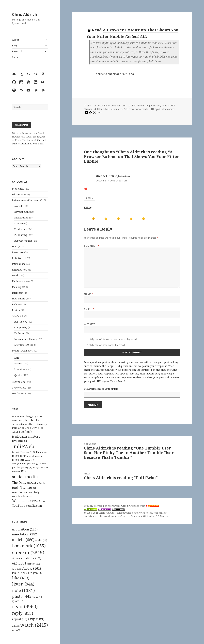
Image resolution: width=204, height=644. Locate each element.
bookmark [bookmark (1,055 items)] (29, 546)
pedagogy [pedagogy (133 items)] (33, 463)
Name (89, 294)
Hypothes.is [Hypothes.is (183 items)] (20, 441)
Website (90, 324)
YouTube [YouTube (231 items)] (19, 505)
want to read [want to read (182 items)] (20, 492)
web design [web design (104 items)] (35, 492)
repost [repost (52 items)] (20, 619)
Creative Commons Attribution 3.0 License (145, 516)
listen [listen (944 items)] (23, 584)
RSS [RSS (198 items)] (24, 471)
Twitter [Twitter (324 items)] (26, 487)
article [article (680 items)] (23, 540)
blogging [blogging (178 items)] (30, 416)
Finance (19, 223)
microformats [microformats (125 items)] (34, 456)
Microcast (18, 293)
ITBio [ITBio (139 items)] (32, 452)
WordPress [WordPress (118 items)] (39, 501)
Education (18, 194)
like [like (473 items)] (21, 578)
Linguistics (18, 270)
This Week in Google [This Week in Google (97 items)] (36, 483)
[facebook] (90, 113)
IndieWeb (18, 258)
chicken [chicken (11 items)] (19, 559)
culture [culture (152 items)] (31, 424)
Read (164, 106)
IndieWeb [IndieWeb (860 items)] (23, 446)
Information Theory (26, 339)
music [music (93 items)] (28, 460)
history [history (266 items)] (35, 436)
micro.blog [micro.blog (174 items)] (19, 456)
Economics (18, 189)
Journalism (18, 264)
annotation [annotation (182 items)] (25, 534)
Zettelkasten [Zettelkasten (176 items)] (34, 506)
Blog (15, 46)
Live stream (21, 369)
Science (16, 316)
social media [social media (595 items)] (25, 477)
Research (17, 51)
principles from (143, 506)
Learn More (118, 381)
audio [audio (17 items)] (41, 540)
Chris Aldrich (25, 14)
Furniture (18, 252)
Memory (17, 287)
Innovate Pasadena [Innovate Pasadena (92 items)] (20, 452)
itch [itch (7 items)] (29, 573)
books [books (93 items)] (39, 416)
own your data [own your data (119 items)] (19, 464)
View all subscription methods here (29, 142)
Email (89, 309)
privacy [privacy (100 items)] (25, 467)
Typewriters (19, 388)
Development (22, 212)
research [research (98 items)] (16, 472)
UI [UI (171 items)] (35, 488)
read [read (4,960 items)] (25, 606)
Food (15, 246)
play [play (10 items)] (38, 597)
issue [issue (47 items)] (19, 573)
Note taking (19, 299)
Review (16, 310)
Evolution (20, 333)
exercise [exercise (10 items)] (33, 564)
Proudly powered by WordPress (103, 506)
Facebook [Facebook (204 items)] (26, 432)
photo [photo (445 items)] (22, 596)
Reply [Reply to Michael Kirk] (90, 198)
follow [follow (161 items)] (32, 568)
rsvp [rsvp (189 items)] (36, 619)
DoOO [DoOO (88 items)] (41, 428)
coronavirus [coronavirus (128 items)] (19, 424)
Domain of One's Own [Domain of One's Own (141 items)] (25, 428)
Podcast (16, 304)
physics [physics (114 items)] (43, 464)
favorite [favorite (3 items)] (17, 569)
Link (89, 106)
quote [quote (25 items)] (18, 601)
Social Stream (20, 351)
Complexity (21, 327)
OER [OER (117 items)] (33, 460)
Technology (19, 382)
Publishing (21, 235)
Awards (19, 206)
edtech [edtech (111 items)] (15, 432)
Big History (21, 322)
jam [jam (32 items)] (38, 573)
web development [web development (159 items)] (23, 496)
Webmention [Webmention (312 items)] (22, 501)
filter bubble (103, 109)
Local (15, 275)
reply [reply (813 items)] (23, 613)
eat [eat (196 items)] (19, 563)
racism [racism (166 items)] (44, 467)
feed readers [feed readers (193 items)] (20, 437)
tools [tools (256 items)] (16, 488)
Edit (17, 358)
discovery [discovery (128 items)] (41, 424)
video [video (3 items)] (16, 626)
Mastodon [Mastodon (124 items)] (42, 452)
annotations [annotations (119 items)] (18, 416)
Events (18, 363)
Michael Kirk (105, 176)
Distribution (21, 218)
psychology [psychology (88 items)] (34, 468)
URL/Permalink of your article (101, 389)
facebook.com (124, 176)
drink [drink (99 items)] (34, 558)
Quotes (18, 375)
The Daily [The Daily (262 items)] (19, 482)
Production (21, 229)
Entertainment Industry (26, 200)
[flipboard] (86, 113)
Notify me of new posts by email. (106, 345)
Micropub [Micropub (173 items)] (18, 460)
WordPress (18, 393)
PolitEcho (128, 74)
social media (142, 109)
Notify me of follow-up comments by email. (112, 339)
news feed (117, 109)
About (16, 40)
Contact (16, 57)
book (99, 112)
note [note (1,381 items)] (23, 590)
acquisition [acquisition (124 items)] (25, 529)
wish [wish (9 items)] (16, 630)
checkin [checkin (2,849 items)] (28, 552)
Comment (92, 246)
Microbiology (22, 345)
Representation (23, 241)
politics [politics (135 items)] (16, 467)
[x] (94, 113)
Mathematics (19, 281)
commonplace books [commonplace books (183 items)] (26, 420)
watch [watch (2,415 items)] (34, 625)
